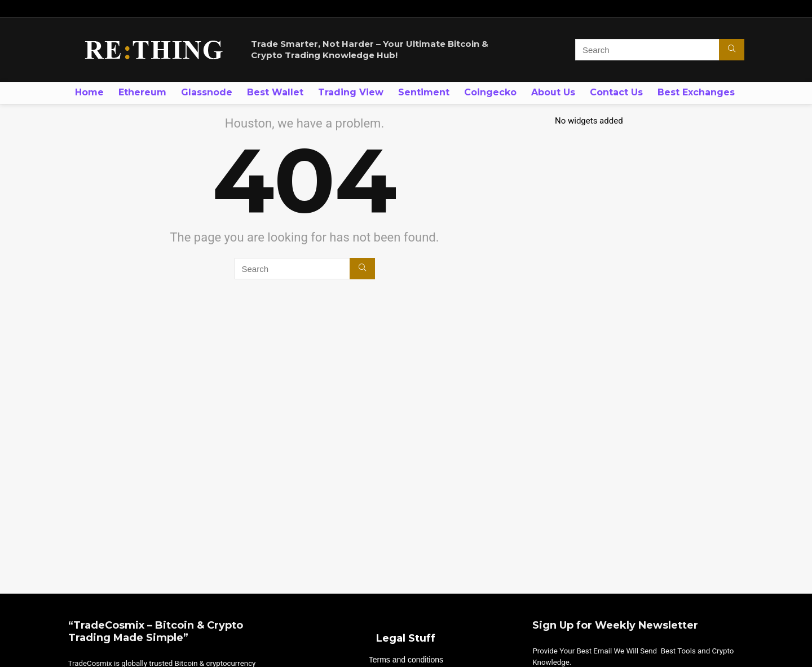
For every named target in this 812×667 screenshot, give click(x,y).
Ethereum (142, 92)
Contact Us (616, 92)
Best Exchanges (696, 92)
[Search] (732, 50)
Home (89, 92)
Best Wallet (275, 92)
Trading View (351, 92)
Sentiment (424, 92)
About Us (553, 92)
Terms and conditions (406, 660)
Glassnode (207, 92)
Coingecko (490, 92)
